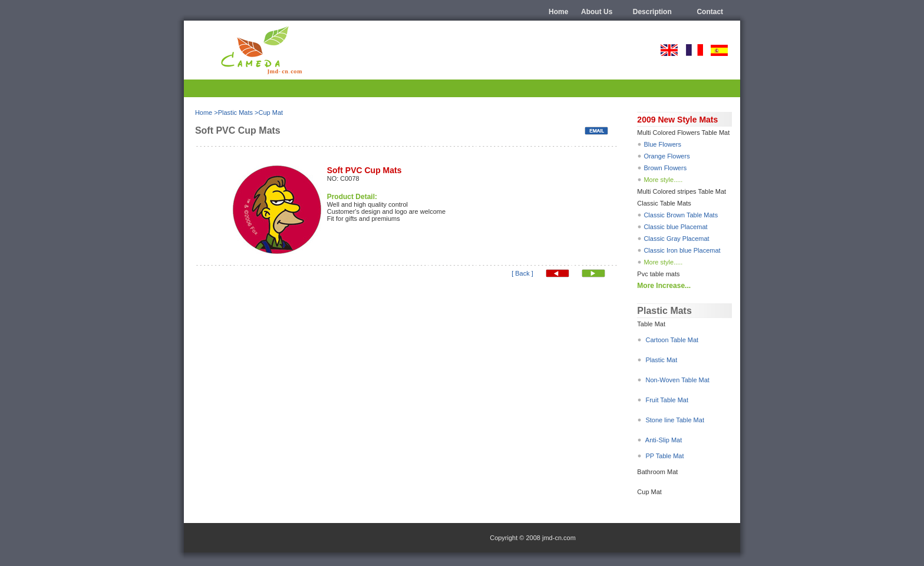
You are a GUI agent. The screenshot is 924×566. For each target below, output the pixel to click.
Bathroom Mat (657, 472)
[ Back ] (522, 273)
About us (597, 12)
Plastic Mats (235, 112)
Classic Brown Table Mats (681, 215)
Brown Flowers (665, 168)
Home (558, 12)
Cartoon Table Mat (672, 340)
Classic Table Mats (664, 203)
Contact (710, 12)
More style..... (663, 180)
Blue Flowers (662, 144)
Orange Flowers (666, 156)
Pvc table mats (658, 274)
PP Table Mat (664, 456)
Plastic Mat (661, 360)
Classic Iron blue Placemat (682, 250)
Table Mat (651, 324)
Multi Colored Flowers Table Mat (683, 133)
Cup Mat (270, 112)
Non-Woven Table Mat (676, 380)
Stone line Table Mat (674, 420)
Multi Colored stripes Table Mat (682, 191)
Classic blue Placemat (675, 227)
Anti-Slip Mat (664, 440)
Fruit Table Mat (667, 400)
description (652, 12)
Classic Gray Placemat (676, 239)
